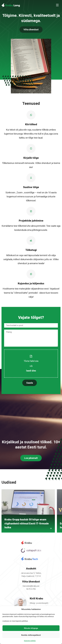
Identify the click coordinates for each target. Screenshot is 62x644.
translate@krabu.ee (31, 585)
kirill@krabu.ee (35, 604)
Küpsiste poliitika (30, 641)
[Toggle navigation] (57, 5)
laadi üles (31, 368)
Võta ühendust (31, 30)
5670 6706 (31, 587)
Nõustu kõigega (31, 628)
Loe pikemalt (31, 462)
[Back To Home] (11, 5)
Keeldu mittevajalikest (31, 635)
